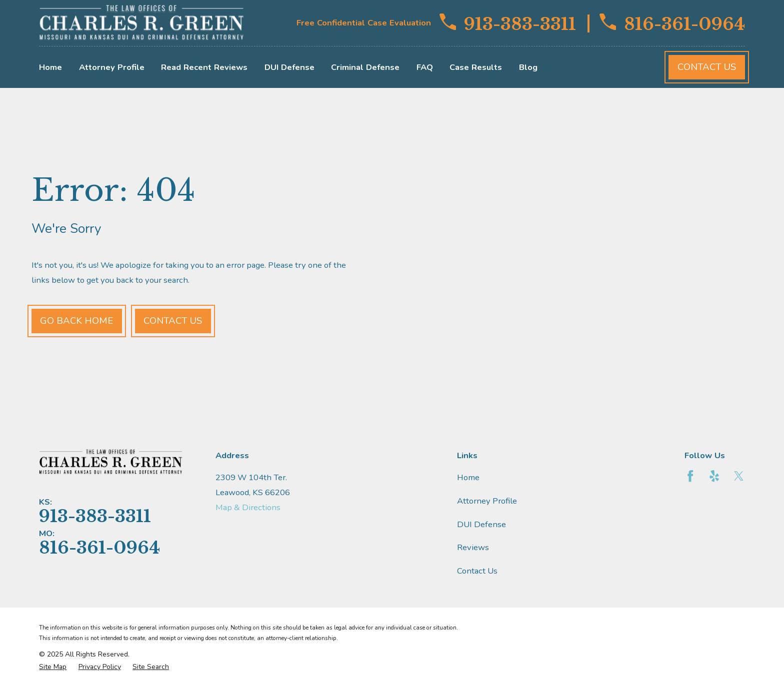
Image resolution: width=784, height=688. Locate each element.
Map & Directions (248, 507)
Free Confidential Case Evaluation (364, 23)
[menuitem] (53, 667)
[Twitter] (739, 476)
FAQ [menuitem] (425, 67)
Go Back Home (76, 321)
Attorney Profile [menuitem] (112, 67)
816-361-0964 (672, 23)
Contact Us (707, 67)
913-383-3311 (508, 23)
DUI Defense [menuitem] (289, 67)
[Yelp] (714, 476)
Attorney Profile (487, 501)
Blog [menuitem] (528, 67)
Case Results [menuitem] (476, 67)
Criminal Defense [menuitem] (365, 67)
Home (468, 477)
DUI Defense (481, 524)
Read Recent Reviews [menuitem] (204, 67)
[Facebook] (690, 476)
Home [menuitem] (50, 67)
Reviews (473, 547)
